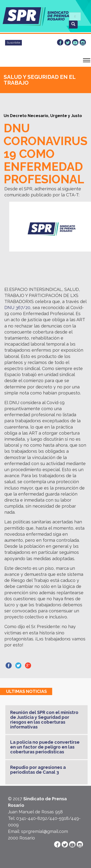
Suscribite (13, 43)
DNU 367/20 (17, 308)
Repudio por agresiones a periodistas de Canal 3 (38, 770)
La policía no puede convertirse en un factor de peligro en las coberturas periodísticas (45, 747)
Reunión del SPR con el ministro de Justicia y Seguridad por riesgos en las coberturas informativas (44, 720)
